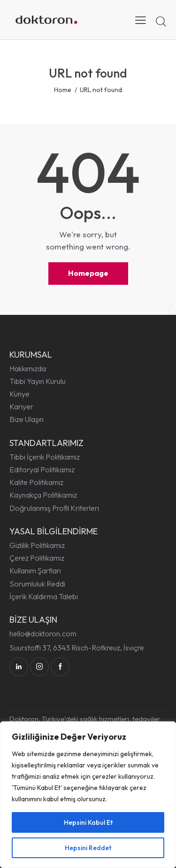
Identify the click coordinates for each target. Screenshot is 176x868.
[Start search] (161, 21)
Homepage (88, 273)
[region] (88, 795)
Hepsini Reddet (88, 848)
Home (63, 90)
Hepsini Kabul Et (88, 822)
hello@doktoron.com (43, 633)
